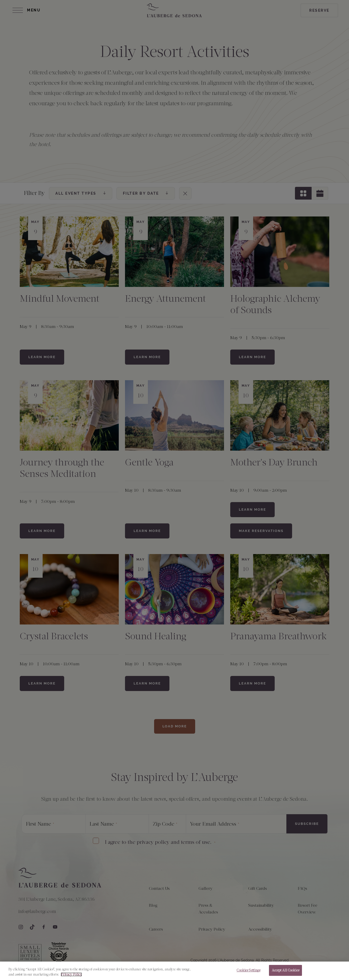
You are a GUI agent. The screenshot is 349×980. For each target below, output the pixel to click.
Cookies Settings (248, 972)
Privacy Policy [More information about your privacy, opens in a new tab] (71, 975)
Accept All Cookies (285, 972)
